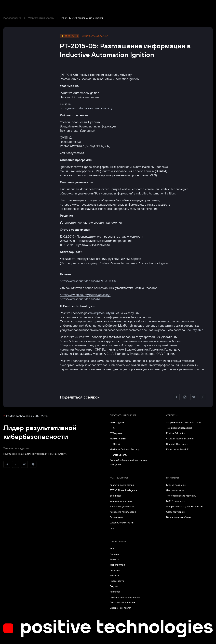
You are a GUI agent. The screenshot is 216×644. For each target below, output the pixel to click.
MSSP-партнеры (175, 501)
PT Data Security (118, 455)
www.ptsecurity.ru (102, 313)
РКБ (112, 549)
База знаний (116, 517)
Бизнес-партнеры (176, 485)
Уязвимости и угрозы (41, 18)
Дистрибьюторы (175, 490)
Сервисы (172, 415)
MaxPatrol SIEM (118, 439)
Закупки (114, 586)
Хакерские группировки (123, 512)
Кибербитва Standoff (177, 449)
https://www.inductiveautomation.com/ (86, 108)
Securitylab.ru (195, 330)
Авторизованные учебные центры (184, 506)
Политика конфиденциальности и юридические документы (35, 454)
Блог (112, 528)
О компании (118, 541)
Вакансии (115, 570)
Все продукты (117, 422)
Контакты (115, 592)
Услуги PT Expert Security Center (184, 422)
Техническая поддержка (16, 448)
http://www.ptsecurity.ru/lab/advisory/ (85, 295)
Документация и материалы (125, 597)
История (114, 554)
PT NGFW (115, 444)
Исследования (12, 18)
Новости (114, 575)
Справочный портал (120, 608)
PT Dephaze (116, 433)
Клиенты (114, 559)
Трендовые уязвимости (122, 506)
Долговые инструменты (123, 602)
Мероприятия (117, 565)
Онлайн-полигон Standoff (180, 439)
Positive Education (176, 433)
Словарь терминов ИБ (122, 523)
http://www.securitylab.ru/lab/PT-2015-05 (88, 281)
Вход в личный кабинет (179, 517)
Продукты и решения (123, 415)
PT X (112, 428)
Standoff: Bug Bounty (177, 444)
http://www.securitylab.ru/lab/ (80, 299)
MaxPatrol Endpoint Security (125, 449)
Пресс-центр (117, 581)
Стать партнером (175, 512)
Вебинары (115, 496)
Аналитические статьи (122, 485)
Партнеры (172, 478)
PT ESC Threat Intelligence (124, 490)
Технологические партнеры (181, 496)
